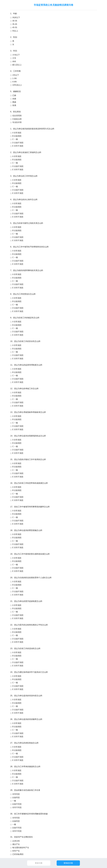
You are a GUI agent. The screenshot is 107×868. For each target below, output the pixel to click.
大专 (14, 58)
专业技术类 (17, 122)
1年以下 (16, 75)
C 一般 (15, 139)
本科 (14, 61)
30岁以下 (16, 17)
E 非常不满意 (18, 146)
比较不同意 (17, 804)
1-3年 (15, 78)
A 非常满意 (17, 133)
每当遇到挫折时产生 (21, 848)
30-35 (15, 21)
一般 (14, 801)
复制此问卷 (68, 863)
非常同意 (16, 794)
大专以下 (16, 55)
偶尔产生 (16, 844)
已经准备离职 (18, 854)
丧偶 (14, 105)
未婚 (14, 99)
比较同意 (16, 798)
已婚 (14, 95)
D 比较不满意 (18, 143)
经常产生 (16, 851)
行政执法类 (17, 119)
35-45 (15, 24)
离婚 (14, 102)
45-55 (15, 27)
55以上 (15, 31)
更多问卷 (39, 863)
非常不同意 (17, 807)
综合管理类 (17, 116)
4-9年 (15, 82)
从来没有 (16, 841)
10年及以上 (17, 85)
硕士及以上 (17, 65)
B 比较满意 (17, 136)
